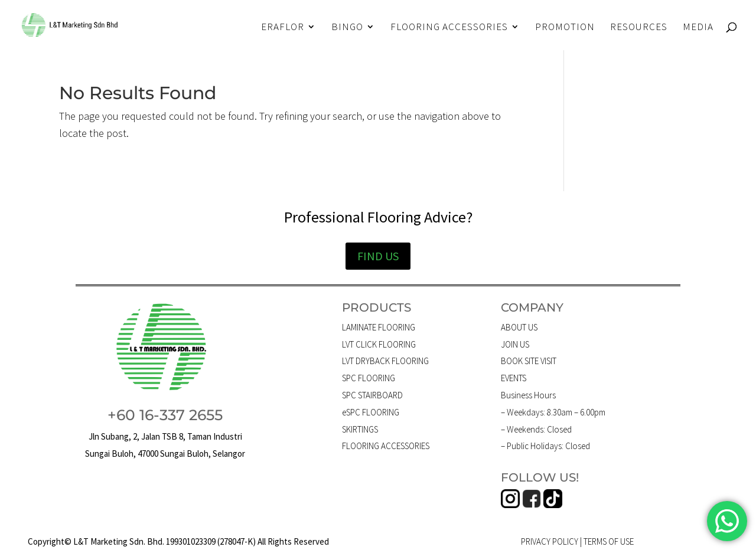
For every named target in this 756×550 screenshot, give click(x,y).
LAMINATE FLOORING (379, 327)
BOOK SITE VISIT (529, 361)
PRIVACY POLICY (550, 541)
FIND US (378, 256)
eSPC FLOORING (371, 412)
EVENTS (514, 378)
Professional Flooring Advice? (378, 217)
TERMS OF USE (609, 541)
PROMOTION (565, 28)
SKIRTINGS (360, 429)
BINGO (347, 28)
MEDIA (698, 28)
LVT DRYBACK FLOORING (385, 361)
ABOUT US (519, 327)
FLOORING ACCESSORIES (449, 28)
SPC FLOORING (369, 378)
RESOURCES (639, 28)
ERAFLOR (283, 28)
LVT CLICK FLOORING (379, 344)
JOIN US (515, 344)
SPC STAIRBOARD (372, 395)
